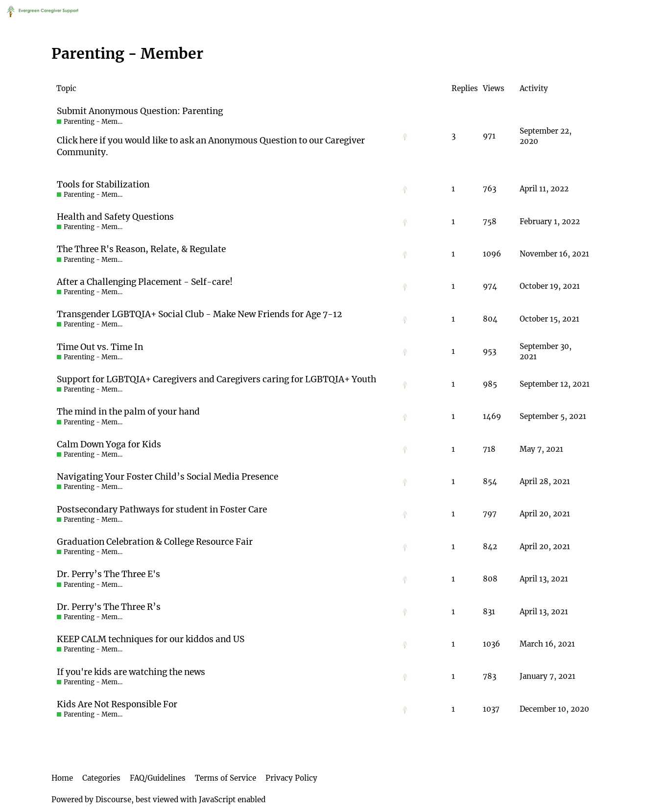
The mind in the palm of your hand (128, 412)
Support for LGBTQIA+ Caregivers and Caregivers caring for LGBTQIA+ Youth (216, 379)
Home (62, 778)
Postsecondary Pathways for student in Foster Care (162, 510)
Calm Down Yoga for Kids (109, 444)
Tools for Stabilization (103, 185)
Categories (101, 778)
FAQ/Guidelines (158, 778)
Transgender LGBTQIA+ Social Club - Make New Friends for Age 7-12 (199, 314)
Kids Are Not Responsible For (117, 704)
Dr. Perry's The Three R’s (109, 607)
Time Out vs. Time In (100, 347)
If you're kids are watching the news (131, 672)
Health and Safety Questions (115, 217)
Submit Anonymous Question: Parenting (140, 111)
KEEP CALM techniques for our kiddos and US (151, 639)
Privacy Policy (291, 778)
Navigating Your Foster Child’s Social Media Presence (167, 477)
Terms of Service (226, 778)
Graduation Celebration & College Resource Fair (155, 542)
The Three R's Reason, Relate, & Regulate (141, 249)
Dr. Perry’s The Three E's (108, 574)
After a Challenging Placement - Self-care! (145, 282)
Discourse (113, 800)
